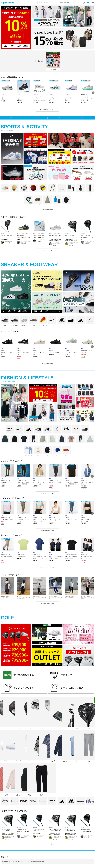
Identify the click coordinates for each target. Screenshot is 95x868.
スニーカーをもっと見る (48, 363)
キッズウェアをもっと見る (48, 567)
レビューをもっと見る (48, 250)
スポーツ (12, 118)
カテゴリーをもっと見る (48, 209)
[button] (93, 93)
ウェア (59, 118)
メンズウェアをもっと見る (48, 493)
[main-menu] (93, 3)
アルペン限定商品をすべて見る (47, 110)
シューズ (35, 118)
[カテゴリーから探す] (67, 3)
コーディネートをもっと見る (47, 603)
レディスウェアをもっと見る (47, 530)
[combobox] (48, 3)
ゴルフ (82, 118)
